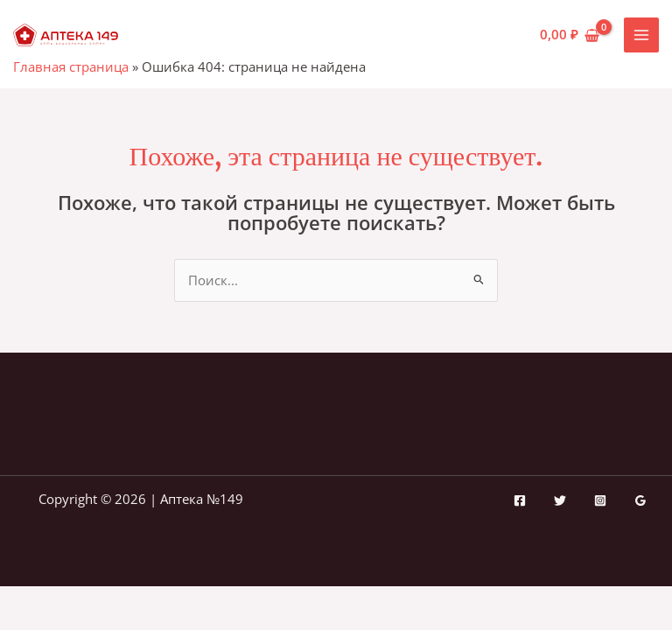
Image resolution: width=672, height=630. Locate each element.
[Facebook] (520, 500)
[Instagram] (600, 500)
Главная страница (71, 66)
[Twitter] (560, 500)
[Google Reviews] (640, 500)
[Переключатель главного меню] (641, 35)
